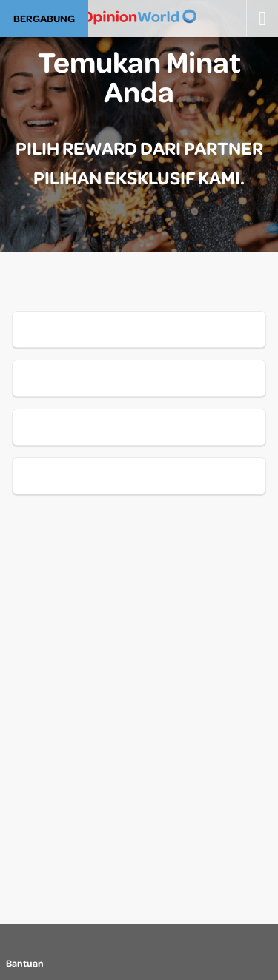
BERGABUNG (44, 18)
